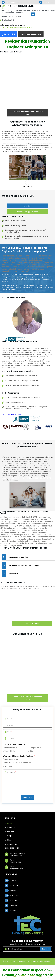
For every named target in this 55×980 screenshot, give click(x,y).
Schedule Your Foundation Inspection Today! (28, 113)
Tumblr (13, 910)
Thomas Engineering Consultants (22, 961)
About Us (11, 828)
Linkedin (13, 880)
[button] (28, 184)
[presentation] (28, 793)
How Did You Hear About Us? (15, 744)
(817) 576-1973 (48, 2)
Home (10, 823)
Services (11, 832)
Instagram (14, 895)
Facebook (14, 885)
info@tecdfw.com (12, 2)
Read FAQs (27, 206)
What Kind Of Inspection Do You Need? (19, 756)
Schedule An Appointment (31, 34)
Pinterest (14, 905)
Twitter (13, 890)
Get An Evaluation (32, 624)
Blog (9, 840)
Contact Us (12, 844)
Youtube (13, 900)
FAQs (9, 836)
